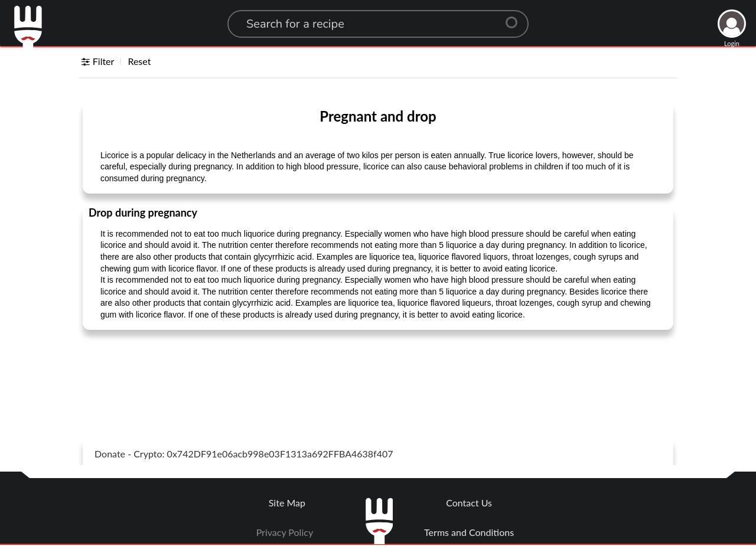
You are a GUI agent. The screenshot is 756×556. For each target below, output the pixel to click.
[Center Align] (516, 18)
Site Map (287, 503)
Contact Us (469, 503)
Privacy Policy (285, 532)
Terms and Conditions (469, 532)
